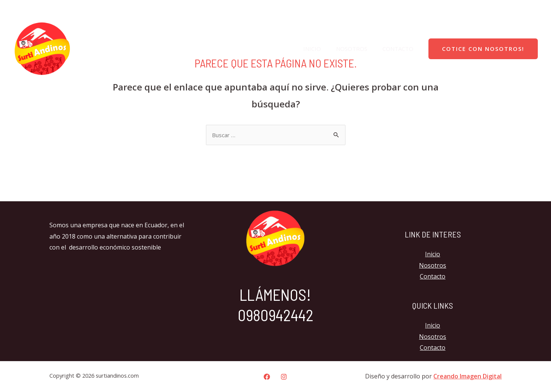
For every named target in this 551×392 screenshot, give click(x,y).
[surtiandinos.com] (42, 48)
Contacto (400, 49)
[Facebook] (516, 9)
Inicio (322, 49)
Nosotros (357, 49)
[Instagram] (532, 9)
